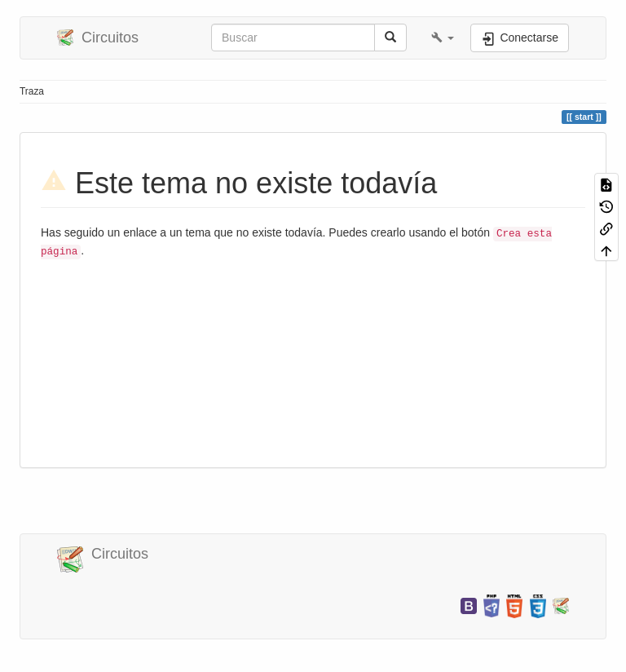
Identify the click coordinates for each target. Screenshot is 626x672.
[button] (443, 38)
